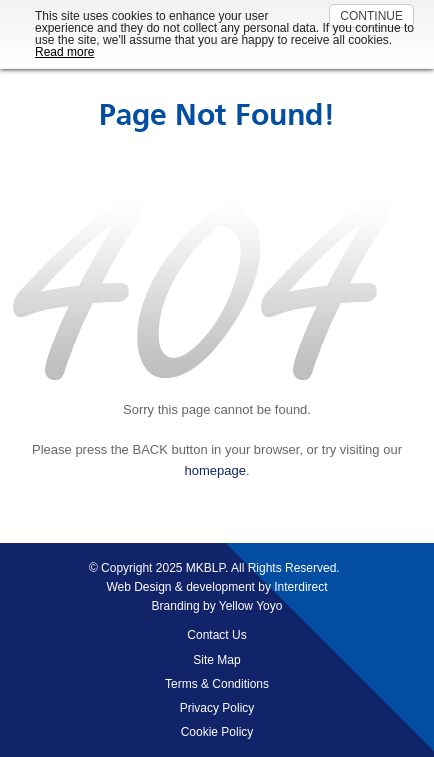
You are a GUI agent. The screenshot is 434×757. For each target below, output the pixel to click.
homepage (214, 470)
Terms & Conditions (217, 684)
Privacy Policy (217, 708)
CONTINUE (371, 16)
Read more (64, 52)
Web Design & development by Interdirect (216, 587)
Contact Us (216, 635)
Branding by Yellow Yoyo (217, 606)
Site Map (216, 660)
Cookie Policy (217, 732)
